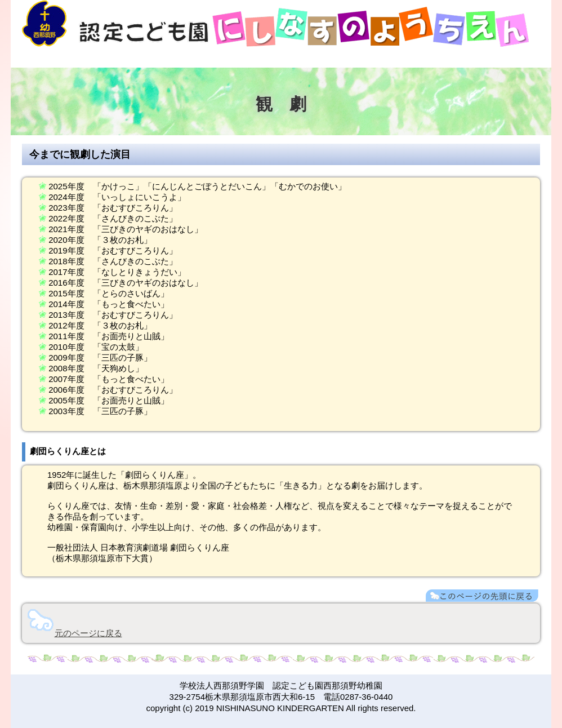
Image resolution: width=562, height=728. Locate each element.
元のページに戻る (88, 633)
